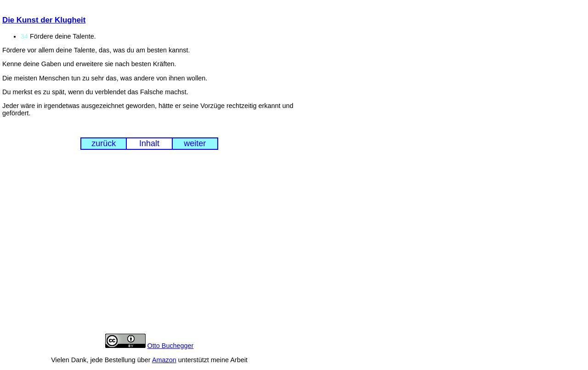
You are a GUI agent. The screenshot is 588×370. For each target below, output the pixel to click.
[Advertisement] (149, 249)
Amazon (164, 360)
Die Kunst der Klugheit (44, 20)
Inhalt (149, 143)
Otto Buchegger (171, 346)
